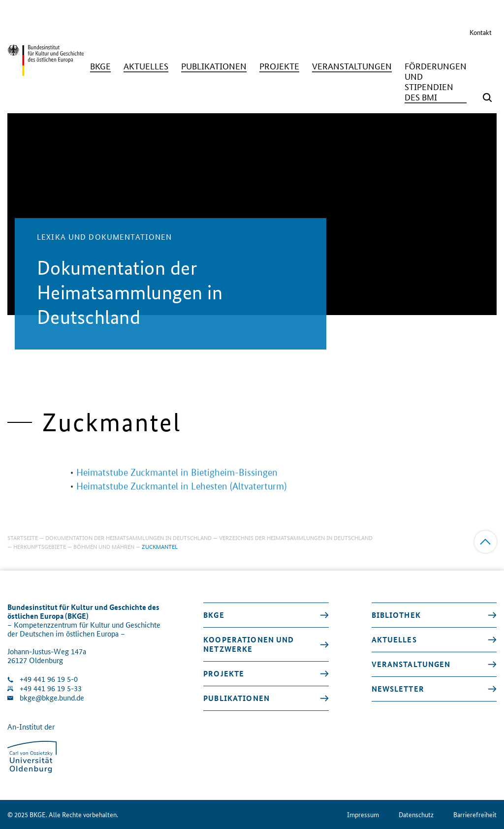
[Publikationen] (214, 66)
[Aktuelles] (146, 66)
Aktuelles (394, 639)
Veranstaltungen (411, 664)
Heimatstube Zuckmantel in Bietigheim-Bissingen (177, 482)
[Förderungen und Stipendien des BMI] (436, 82)
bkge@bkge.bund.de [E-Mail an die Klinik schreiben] (52, 698)
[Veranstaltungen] (352, 66)
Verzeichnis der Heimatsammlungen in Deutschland (296, 537)
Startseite (23, 537)
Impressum (363, 814)
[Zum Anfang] (486, 542)
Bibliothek (396, 615)
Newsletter (398, 689)
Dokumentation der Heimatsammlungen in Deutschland (128, 537)
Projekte (224, 673)
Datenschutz (416, 814)
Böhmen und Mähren (104, 546)
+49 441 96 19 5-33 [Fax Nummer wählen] (51, 688)
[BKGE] (100, 66)
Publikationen (236, 698)
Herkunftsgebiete (40, 546)
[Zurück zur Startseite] (46, 76)
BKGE (214, 615)
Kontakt (481, 32)
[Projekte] (279, 66)
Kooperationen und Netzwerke (249, 644)
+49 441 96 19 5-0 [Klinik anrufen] (49, 679)
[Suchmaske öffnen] (487, 97)
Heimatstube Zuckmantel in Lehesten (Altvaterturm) (181, 495)
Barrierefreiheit (475, 814)
